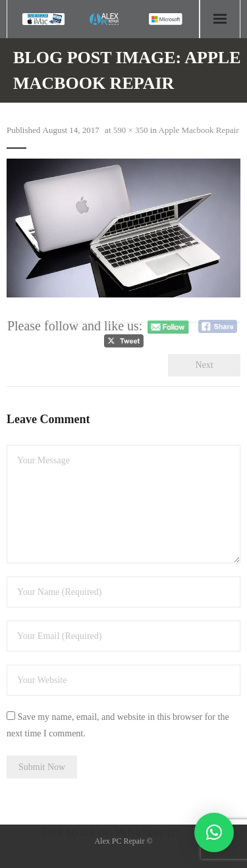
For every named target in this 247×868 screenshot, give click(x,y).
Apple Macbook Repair (199, 130)
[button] (214, 832)
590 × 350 (131, 130)
